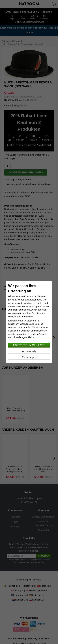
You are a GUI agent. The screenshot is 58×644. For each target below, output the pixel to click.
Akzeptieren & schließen (29, 345)
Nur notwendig (29, 351)
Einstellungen (29, 357)
